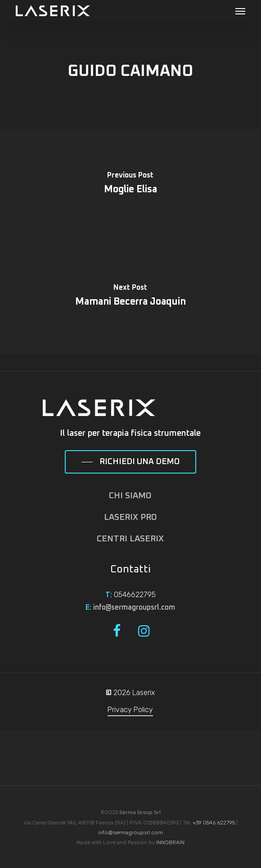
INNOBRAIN (170, 842)
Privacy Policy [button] (130, 710)
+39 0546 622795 (214, 823)
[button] (240, 11)
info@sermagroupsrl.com (134, 607)
